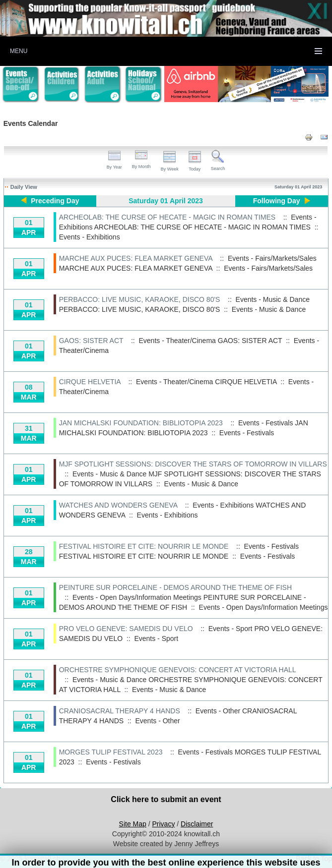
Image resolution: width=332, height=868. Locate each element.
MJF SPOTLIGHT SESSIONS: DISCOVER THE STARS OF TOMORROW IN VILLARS (193, 464)
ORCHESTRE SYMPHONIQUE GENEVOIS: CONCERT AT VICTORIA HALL (177, 670)
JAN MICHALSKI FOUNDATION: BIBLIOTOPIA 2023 (141, 423)
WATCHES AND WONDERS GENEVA (118, 505)
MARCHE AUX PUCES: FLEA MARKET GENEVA (136, 258)
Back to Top (314, 859)
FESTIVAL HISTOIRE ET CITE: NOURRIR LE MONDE (144, 546)
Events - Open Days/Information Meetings (264, 607)
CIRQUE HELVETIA (90, 382)
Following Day (277, 201)
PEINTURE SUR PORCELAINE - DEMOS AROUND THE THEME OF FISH (175, 587)
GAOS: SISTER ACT (91, 341)
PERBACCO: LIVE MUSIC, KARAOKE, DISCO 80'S (140, 299)
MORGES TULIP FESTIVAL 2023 (111, 752)
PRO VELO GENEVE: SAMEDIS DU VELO (126, 629)
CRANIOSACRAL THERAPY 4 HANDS (120, 711)
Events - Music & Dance (269, 309)
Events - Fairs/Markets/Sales (268, 268)
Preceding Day (55, 201)
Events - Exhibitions (90, 237)
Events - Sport (156, 638)
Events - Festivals (247, 433)
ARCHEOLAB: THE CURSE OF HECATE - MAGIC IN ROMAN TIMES (167, 217)
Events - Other (157, 721)
